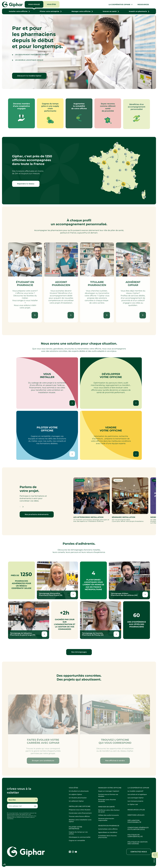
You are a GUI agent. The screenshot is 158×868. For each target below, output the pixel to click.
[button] (19, 11)
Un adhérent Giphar (76, 801)
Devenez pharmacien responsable (106, 819)
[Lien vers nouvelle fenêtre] (57, 580)
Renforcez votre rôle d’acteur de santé (109, 811)
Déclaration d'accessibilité (134, 821)
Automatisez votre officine (108, 829)
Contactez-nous (139, 852)
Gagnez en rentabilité (77, 840)
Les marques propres (135, 801)
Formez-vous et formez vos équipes (108, 795)
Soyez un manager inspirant (109, 791)
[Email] (21, 806)
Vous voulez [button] (34, 4)
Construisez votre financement (80, 813)
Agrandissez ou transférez (108, 832)
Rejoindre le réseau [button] (26, 184)
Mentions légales (136, 815)
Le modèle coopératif (135, 791)
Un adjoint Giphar (75, 794)
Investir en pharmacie (109, 826)
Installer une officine (80, 806)
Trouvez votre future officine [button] (79, 816)
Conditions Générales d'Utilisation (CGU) (138, 828)
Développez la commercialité (80, 837)
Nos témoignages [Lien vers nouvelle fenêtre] (79, 652)
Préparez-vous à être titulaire (80, 810)
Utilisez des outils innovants (108, 815)
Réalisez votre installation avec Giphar (80, 821)
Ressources (143, 4)
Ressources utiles (136, 810)
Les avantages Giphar (136, 798)
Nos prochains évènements (37, 514)
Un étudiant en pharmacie (79, 791)
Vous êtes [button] (51, 4)
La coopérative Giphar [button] (119, 4)
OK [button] (35, 806)
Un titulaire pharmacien (78, 798)
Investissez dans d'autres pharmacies (107, 837)
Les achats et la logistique (137, 794)
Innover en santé (106, 807)
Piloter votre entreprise (76, 828)
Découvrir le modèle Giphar (29, 76)
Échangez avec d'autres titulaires (107, 800)
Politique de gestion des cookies (137, 843)
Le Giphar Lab (133, 804)
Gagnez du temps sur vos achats (78, 833)
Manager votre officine (110, 788)
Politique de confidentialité (135, 836)
